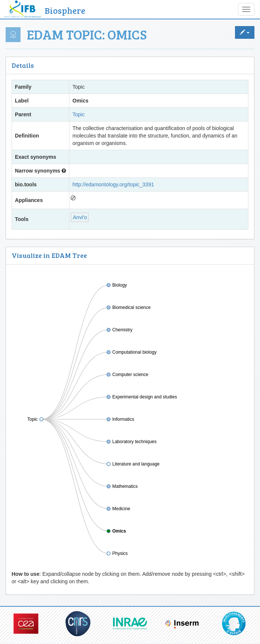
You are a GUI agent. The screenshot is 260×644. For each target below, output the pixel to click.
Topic (79, 114)
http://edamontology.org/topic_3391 (113, 184)
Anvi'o (80, 217)
